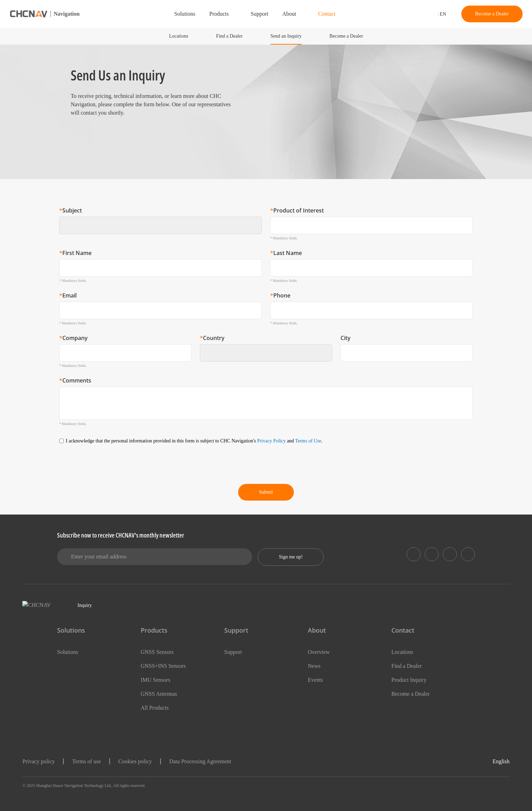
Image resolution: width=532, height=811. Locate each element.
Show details (34, 797)
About (291, 14)
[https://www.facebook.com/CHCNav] (432, 554)
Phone (280, 295)
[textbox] (157, 226)
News (315, 666)
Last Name (286, 253)
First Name (75, 253)
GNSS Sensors (159, 652)
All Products (157, 708)
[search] (409, 15)
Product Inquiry (412, 680)
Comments (75, 380)
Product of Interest (297, 210)
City (346, 338)
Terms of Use (351, 441)
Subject (71, 210)
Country (212, 338)
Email (68, 295)
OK (474, 754)
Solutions (175, 14)
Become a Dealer (489, 14)
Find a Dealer (225, 36)
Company (73, 338)
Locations (170, 36)
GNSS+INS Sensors (165, 666)
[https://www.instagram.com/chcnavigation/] (450, 554)
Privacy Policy (308, 441)
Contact (331, 14)
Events (316, 680)
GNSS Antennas (161, 694)
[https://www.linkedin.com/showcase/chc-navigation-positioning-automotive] (414, 554)
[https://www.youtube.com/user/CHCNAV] (468, 554)
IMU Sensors (157, 680)
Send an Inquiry (287, 36)
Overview (320, 652)
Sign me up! (293, 557)
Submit (266, 492)
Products (213, 14)
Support (258, 14)
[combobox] (161, 225)
